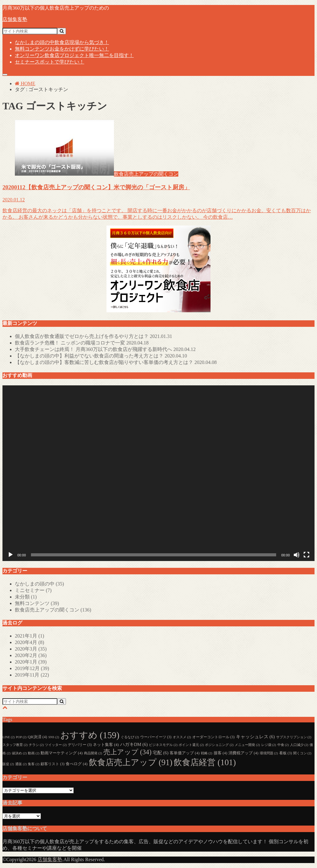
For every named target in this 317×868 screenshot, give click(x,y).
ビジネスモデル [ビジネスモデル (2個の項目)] (163, 745)
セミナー (50, 62)
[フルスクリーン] (306, 555)
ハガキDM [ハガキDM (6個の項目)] (134, 744)
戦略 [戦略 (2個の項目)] (207, 753)
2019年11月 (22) (32, 675)
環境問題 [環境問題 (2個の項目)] (269, 753)
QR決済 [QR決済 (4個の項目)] (38, 737)
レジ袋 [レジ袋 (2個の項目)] (269, 745)
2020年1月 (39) (31, 662)
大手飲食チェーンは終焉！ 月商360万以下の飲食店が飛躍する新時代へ (105, 349)
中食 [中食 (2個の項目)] (283, 745)
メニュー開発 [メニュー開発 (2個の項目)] (247, 745)
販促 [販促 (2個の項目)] (8, 764)
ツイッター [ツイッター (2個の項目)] (56, 745)
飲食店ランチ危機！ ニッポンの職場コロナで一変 (82, 343)
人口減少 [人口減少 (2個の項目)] (299, 745)
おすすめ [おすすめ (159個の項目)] (90, 735)
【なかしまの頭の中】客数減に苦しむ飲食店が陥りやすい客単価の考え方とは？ (116, 362)
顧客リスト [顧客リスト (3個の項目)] (52, 764)
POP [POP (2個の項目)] (21, 737)
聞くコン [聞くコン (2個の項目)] (302, 753)
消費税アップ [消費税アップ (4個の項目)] (243, 753)
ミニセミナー (33, 590)
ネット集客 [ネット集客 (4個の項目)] (106, 745)
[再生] (11, 555)
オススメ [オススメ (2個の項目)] (182, 737)
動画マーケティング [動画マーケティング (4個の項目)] (61, 753)
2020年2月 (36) (31, 655)
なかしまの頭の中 (62, 42)
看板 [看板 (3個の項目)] (286, 753)
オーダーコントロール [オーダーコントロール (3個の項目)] (213, 737)
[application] (158, 473)
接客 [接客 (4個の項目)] (220, 753)
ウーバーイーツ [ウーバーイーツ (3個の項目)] (156, 737)
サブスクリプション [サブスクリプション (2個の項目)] (294, 737)
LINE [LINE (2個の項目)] (9, 737)
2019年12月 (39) (32, 668)
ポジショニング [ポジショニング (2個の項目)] (219, 745)
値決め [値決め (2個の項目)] (19, 753)
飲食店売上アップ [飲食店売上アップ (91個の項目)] (131, 762)
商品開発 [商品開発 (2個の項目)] (93, 753)
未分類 (26, 597)
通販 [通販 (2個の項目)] (21, 764)
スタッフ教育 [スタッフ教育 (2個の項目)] (15, 745)
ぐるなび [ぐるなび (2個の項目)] (130, 737)
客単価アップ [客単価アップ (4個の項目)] (185, 753)
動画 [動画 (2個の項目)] (34, 753)
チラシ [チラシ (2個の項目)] (36, 745)
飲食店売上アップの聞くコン (53, 610)
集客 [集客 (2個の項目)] (34, 764)
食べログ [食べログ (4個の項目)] (76, 764)
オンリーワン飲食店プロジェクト (74, 55)
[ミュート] (297, 555)
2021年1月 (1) (30, 636)
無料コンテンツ (62, 49)
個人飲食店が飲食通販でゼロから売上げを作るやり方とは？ (93, 336)
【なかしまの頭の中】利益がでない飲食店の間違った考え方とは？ (101, 356)
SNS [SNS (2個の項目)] (54, 737)
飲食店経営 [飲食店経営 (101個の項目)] (205, 762)
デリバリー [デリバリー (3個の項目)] (80, 745)
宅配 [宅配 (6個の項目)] (161, 753)
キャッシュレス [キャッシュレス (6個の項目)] (255, 737)
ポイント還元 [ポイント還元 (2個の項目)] (191, 745)
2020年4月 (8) (30, 642)
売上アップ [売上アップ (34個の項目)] (127, 752)
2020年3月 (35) (31, 649)
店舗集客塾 (15, 19)
